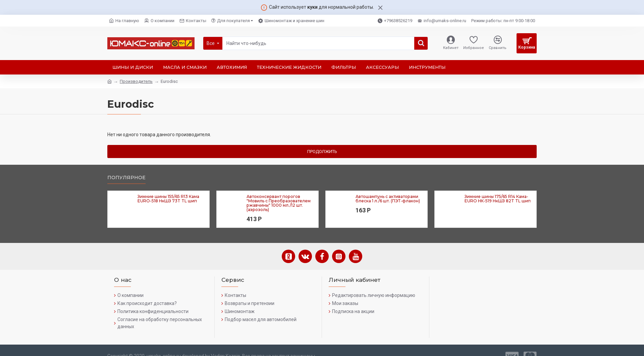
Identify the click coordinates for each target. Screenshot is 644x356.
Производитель (136, 81)
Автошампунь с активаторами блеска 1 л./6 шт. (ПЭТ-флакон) (388, 199)
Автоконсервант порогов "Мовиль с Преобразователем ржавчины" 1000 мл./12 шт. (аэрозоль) (279, 203)
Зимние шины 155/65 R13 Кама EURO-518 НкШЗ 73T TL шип (168, 199)
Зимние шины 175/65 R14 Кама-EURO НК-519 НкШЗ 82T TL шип (498, 199)
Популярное (126, 178)
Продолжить (322, 151)
